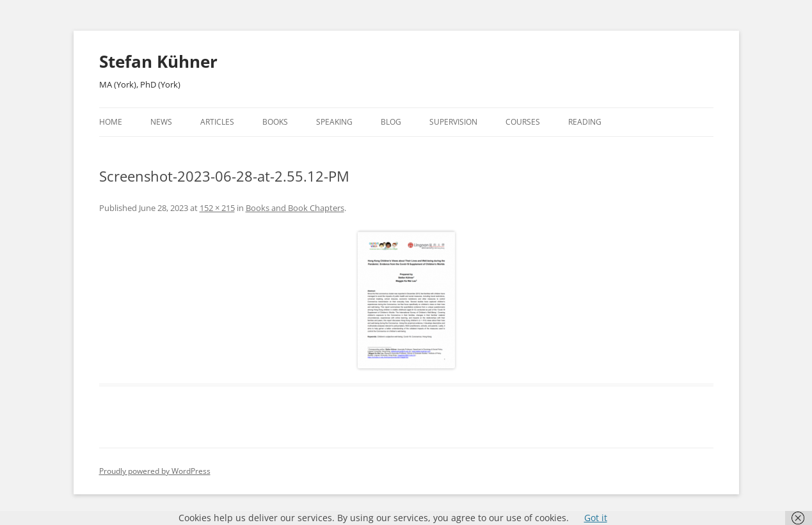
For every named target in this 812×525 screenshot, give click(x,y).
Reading (585, 122)
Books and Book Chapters (295, 208)
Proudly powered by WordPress (155, 471)
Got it (596, 518)
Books (275, 122)
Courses (523, 122)
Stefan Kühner (158, 61)
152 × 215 (217, 208)
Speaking (334, 122)
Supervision (453, 122)
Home (111, 122)
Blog (391, 122)
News (161, 122)
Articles (217, 122)
